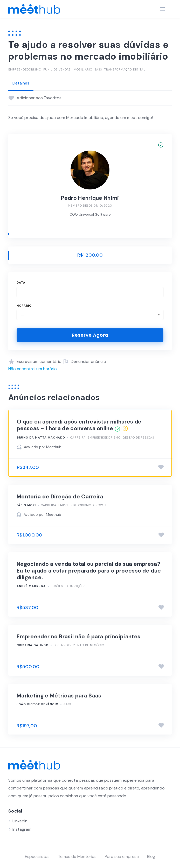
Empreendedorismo (25, 69)
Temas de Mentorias (77, 856)
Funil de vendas (57, 69)
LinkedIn (20, 821)
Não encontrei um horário (33, 369)
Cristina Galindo (33, 645)
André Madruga (31, 586)
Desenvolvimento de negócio (79, 645)
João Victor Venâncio (37, 704)
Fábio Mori (26, 505)
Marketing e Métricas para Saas (59, 696)
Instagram (22, 829)
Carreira (78, 437)
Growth (101, 505)
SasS (98, 69)
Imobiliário (82, 69)
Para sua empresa (122, 856)
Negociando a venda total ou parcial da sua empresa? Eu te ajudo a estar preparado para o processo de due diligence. (89, 571)
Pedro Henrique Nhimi (90, 198)
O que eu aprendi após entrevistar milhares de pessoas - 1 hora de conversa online (79, 425)
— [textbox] (23, 315)
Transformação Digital (125, 69)
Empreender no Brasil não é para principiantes (78, 637)
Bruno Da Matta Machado (41, 437)
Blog (151, 856)
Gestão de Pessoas (138, 437)
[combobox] (90, 315)
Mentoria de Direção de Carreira (60, 497)
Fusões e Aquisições (68, 586)
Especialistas (37, 856)
